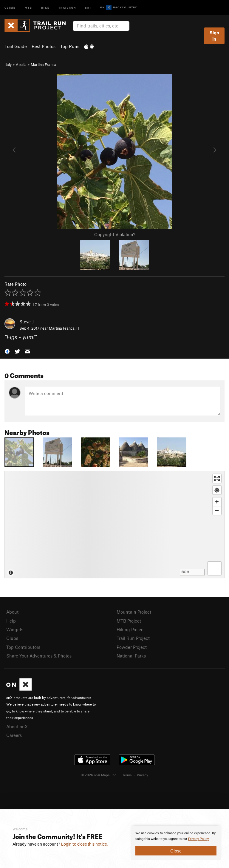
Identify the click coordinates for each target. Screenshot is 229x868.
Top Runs (70, 46)
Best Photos (44, 46)
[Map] (114, 525)
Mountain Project (134, 612)
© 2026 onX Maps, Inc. (99, 775)
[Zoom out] (217, 510)
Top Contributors (23, 647)
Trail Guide (16, 46)
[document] (176, 843)
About (12, 612)
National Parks (131, 656)
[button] (7, 351)
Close (176, 851)
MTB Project (129, 621)
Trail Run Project (133, 638)
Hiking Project (131, 629)
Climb (10, 7)
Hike (45, 7)
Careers (14, 735)
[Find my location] (217, 490)
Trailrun (67, 7)
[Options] (215, 568)
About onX (17, 726)
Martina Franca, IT (64, 328)
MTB (28, 7)
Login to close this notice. (85, 844)
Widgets (15, 629)
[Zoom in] (217, 502)
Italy (8, 64)
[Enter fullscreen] (217, 478)
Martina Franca (44, 64)
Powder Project (132, 647)
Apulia (21, 64)
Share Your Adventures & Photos (39, 656)
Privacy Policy (198, 839)
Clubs (12, 638)
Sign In (214, 36)
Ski (88, 7)
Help (11, 621)
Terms (127, 775)
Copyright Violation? (115, 234)
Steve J (27, 322)
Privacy (143, 775)
